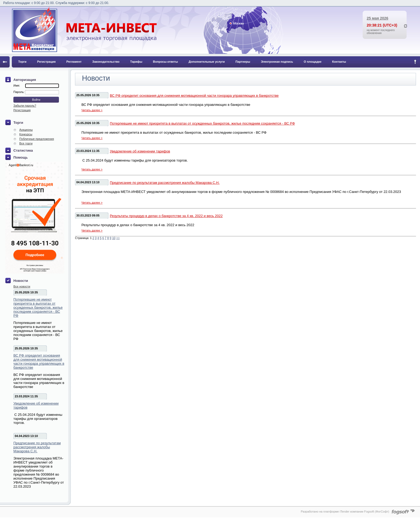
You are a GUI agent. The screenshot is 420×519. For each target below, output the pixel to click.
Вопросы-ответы (165, 62)
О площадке (313, 62)
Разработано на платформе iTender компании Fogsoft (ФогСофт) (345, 511)
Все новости (22, 286)
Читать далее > (92, 110)
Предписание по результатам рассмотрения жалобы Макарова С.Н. (37, 447)
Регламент (74, 62)
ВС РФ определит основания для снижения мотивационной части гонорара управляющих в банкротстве (39, 361)
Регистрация (46, 62)
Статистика (23, 150)
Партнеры (243, 62)
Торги (22, 62)
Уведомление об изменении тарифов (36, 405)
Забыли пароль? (25, 106)
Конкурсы (26, 134)
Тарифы (136, 62)
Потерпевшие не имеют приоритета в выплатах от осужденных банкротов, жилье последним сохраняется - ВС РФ (38, 307)
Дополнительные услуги (207, 62)
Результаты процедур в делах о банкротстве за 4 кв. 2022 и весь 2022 (166, 216)
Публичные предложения (37, 139)
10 (114, 238)
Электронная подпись (277, 62)
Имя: (17, 85)
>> (118, 238)
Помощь (20, 157)
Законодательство (106, 62)
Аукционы (26, 130)
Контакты (339, 62)
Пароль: (19, 92)
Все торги (26, 143)
